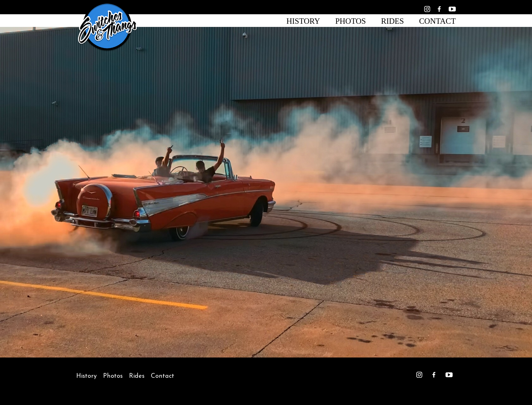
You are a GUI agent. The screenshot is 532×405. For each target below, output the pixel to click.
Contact (437, 21)
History (303, 21)
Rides (393, 21)
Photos (351, 21)
